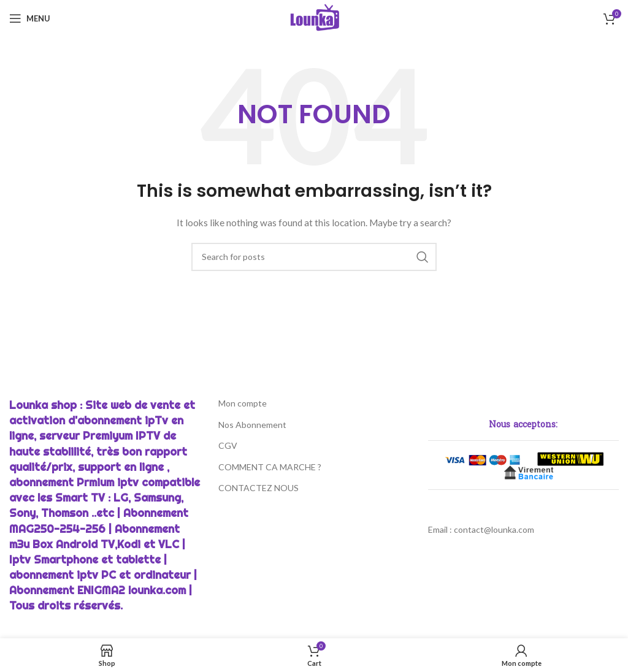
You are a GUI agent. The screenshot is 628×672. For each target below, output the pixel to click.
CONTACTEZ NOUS (258, 488)
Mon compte (243, 403)
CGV (228, 445)
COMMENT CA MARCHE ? (270, 467)
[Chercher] (314, 257)
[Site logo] (314, 17)
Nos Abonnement (252, 425)
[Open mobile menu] (30, 18)
